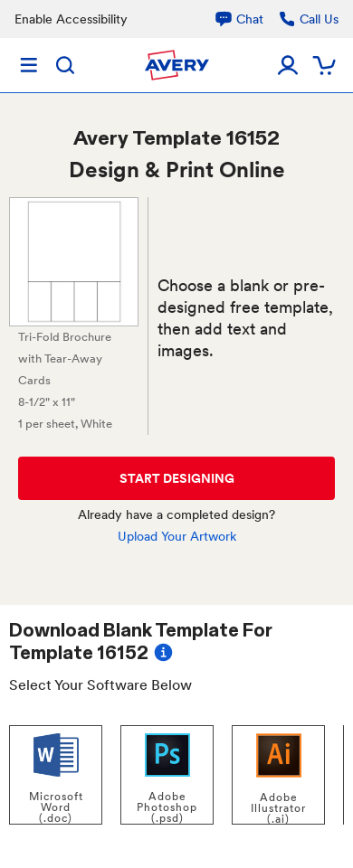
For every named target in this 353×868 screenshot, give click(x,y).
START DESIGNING (177, 478)
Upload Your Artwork (177, 536)
